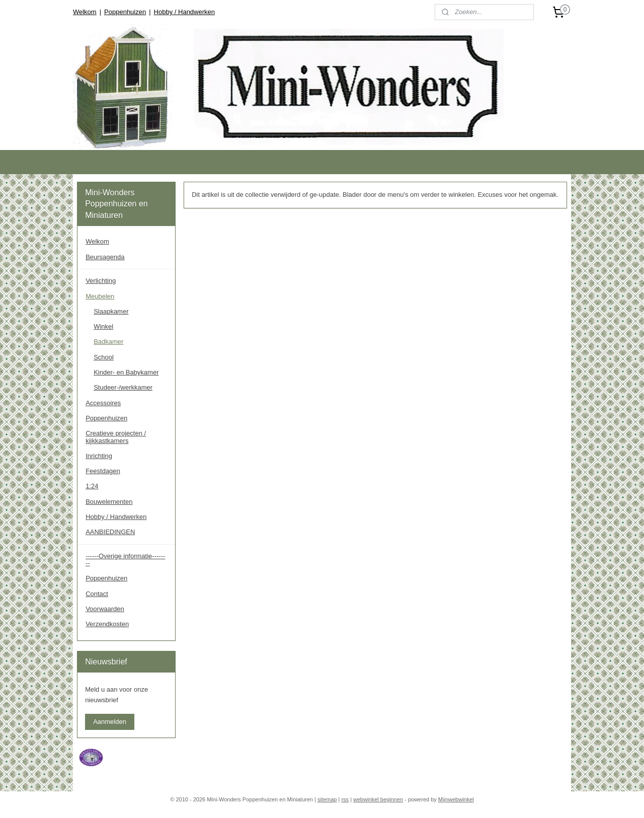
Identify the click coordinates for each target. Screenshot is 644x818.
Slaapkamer (111, 311)
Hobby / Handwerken (184, 12)
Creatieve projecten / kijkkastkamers (116, 437)
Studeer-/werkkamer (123, 387)
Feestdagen (103, 471)
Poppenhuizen (125, 12)
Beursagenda (105, 257)
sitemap (327, 799)
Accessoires (103, 403)
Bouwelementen (109, 502)
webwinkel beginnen (378, 799)
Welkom (85, 12)
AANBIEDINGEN (110, 532)
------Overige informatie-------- (125, 560)
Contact (97, 594)
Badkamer (108, 342)
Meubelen (100, 296)
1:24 (92, 486)
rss (345, 799)
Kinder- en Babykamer (126, 372)
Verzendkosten (107, 624)
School (104, 357)
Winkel (103, 326)
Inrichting (99, 456)
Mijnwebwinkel (456, 799)
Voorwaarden (105, 609)
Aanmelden (110, 722)
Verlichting (101, 281)
